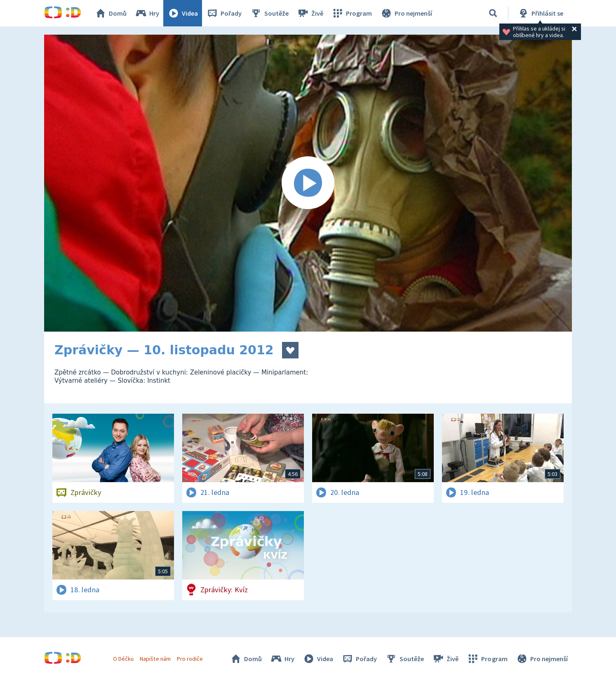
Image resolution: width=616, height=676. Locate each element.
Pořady (224, 13)
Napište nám (155, 659)
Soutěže (269, 13)
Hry (147, 13)
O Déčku (123, 659)
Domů (111, 13)
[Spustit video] (308, 183)
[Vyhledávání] (493, 13)
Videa (183, 13)
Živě (310, 13)
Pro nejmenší (406, 13)
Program (352, 13)
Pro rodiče (190, 659)
